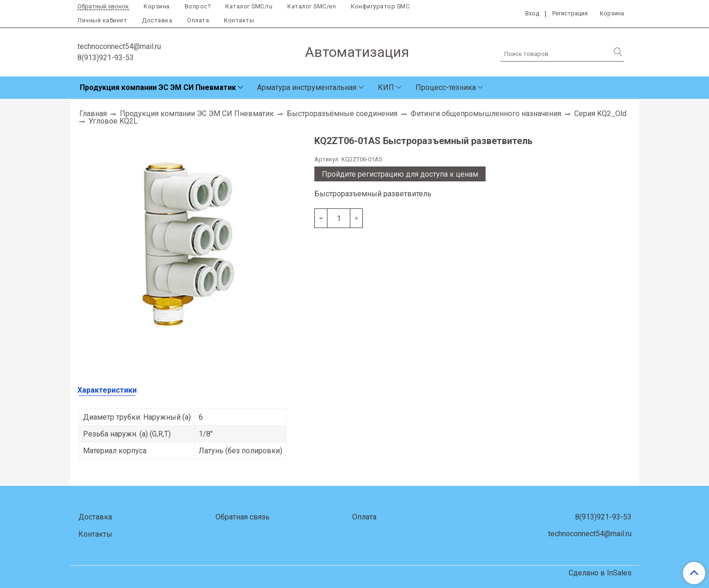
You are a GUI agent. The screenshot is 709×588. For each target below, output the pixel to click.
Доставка (157, 20)
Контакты (239, 20)
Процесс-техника (446, 87)
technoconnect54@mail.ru (119, 46)
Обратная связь (243, 517)
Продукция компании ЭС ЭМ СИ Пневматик (158, 87)
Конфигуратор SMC (380, 6)
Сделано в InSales (600, 573)
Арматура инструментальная (307, 87)
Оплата (198, 20)
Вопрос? (198, 6)
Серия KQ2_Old (600, 114)
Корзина (157, 6)
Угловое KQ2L (113, 121)
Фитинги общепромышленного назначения (486, 114)
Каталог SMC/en (312, 6)
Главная (93, 114)
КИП (386, 87)
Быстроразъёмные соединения (342, 114)
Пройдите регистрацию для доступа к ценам (400, 174)
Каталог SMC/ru (249, 6)
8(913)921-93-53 (106, 58)
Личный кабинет (102, 20)
